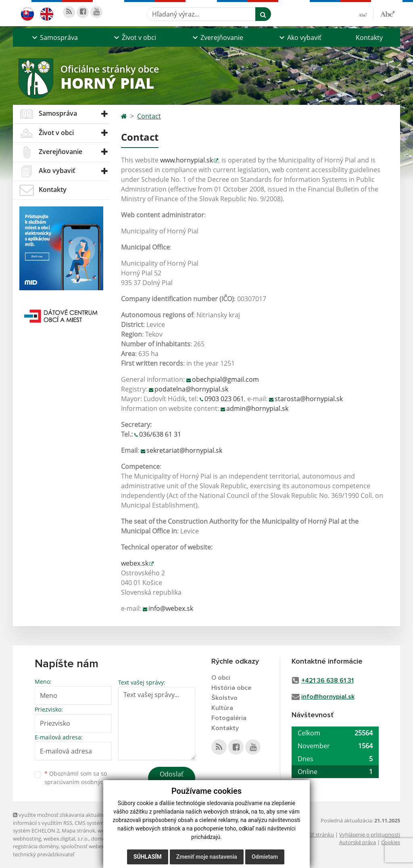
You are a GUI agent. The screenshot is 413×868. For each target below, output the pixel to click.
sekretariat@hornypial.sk (184, 450)
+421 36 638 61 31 (327, 681)
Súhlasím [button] (148, 857)
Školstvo (224, 698)
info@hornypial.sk (328, 697)
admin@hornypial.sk (257, 408)
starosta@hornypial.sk (309, 399)
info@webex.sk (171, 608)
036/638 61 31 (160, 434)
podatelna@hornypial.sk (191, 389)
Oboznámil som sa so (86, 778)
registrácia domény (36, 846)
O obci (221, 678)
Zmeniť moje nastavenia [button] (207, 857)
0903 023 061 (224, 399)
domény (101, 839)
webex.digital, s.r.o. (66, 839)
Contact (149, 116)
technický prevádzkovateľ (44, 854)
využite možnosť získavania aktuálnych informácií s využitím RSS (63, 819)
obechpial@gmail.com (225, 379)
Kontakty (369, 37)
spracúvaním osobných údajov (86, 782)
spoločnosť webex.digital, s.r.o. (97, 846)
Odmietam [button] (265, 857)
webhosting (27, 839)
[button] (54, 37)
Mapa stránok (78, 831)
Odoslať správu (172, 779)
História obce (231, 688)
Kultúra (222, 708)
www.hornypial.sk (187, 160)
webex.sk (135, 563)
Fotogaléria (229, 718)
